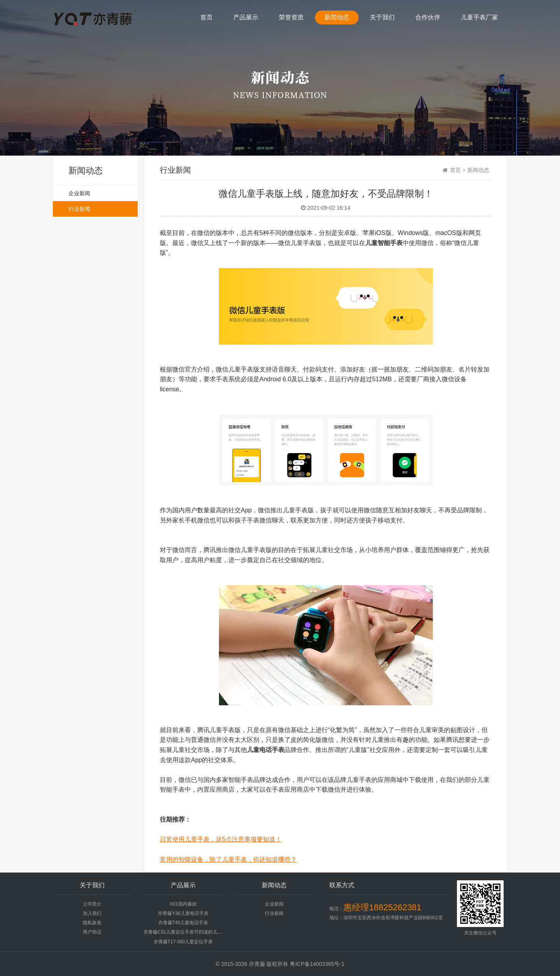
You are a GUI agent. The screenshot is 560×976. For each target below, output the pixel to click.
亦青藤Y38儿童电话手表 (183, 913)
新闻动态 (337, 17)
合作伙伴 (428, 17)
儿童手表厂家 (479, 17)
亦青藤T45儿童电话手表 (183, 923)
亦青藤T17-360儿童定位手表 (183, 942)
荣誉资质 (291, 17)
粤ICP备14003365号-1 (317, 964)
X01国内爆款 (183, 904)
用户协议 (92, 932)
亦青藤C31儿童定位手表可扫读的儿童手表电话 (192, 932)
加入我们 (92, 913)
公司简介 (92, 904)
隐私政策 (92, 923)
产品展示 (246, 17)
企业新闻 (79, 193)
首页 (206, 17)
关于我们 (382, 17)
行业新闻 (79, 209)
